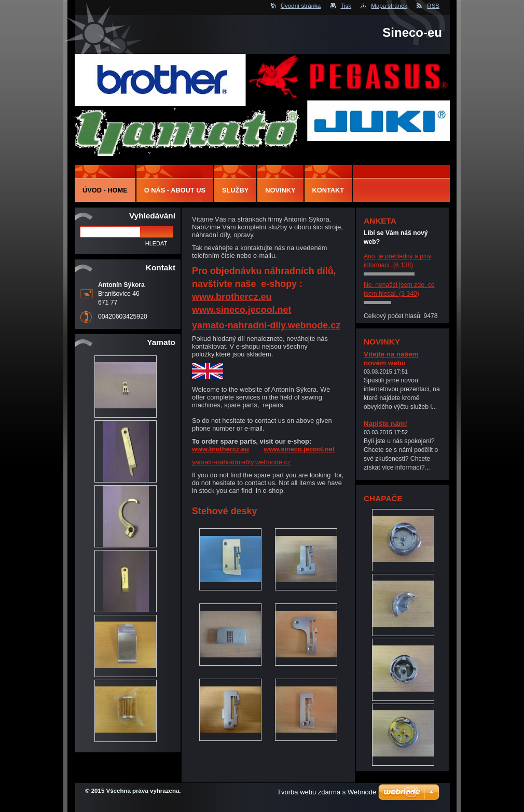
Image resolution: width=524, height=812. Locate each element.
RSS (433, 6)
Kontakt (328, 190)
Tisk (346, 6)
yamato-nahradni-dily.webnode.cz (266, 325)
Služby (235, 190)
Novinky (280, 190)
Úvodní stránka (301, 6)
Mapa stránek (389, 6)
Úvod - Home (105, 190)
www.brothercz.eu (232, 297)
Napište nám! (385, 424)
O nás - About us (175, 190)
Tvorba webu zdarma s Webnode (327, 792)
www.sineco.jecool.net (242, 310)
